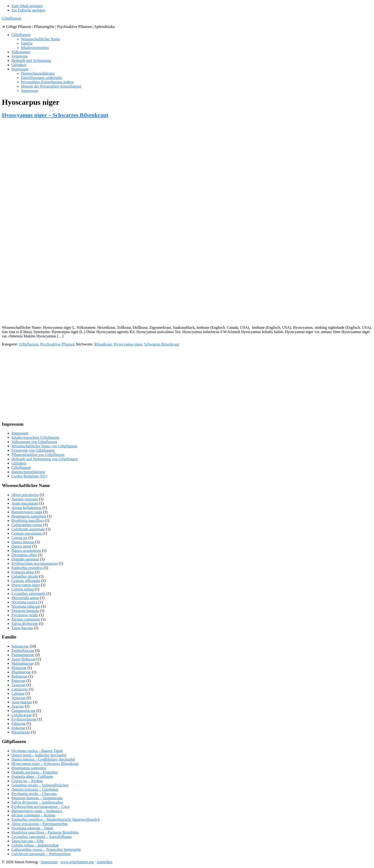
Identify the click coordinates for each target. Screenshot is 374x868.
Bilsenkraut (103, 344)
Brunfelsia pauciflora (28, 520)
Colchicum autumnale (28, 529)
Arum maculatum (25, 503)
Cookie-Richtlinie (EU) (29, 476)
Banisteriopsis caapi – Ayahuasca (37, 811)
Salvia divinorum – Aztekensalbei (37, 802)
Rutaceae (18, 681)
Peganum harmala (25, 611)
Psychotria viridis (25, 615)
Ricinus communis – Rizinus (33, 815)
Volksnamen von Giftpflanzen (34, 442)
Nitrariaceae (21, 732)
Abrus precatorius (25, 495)
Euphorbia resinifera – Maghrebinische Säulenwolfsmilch (56, 819)
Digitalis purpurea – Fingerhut (35, 772)
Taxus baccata (22, 628)
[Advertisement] (145, 288)
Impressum (20, 433)
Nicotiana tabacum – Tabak (32, 828)
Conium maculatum (27, 533)
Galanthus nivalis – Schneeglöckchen (40, 785)
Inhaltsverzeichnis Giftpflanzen (35, 437)
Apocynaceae (22, 702)
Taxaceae (18, 685)
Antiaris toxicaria (25, 499)
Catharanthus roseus (27, 525)
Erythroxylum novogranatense (35, 563)
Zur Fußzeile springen (28, 10)
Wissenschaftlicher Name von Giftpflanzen (44, 446)
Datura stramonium (26, 551)
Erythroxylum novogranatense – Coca (40, 807)
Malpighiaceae (23, 663)
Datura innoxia (23, 542)
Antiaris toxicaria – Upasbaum (35, 789)
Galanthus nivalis (25, 576)
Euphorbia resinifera (27, 568)
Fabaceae (19, 724)
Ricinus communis (26, 619)
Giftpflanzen (12, 18)
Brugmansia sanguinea (29, 516)
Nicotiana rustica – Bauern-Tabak (37, 751)
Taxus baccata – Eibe (28, 841)
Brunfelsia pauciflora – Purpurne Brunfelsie (45, 832)
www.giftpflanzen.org (77, 862)
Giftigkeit (19, 463)
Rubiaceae (19, 676)
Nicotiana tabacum (26, 606)
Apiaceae (19, 698)
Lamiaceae (20, 689)
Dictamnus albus (24, 555)
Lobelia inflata (23, 589)
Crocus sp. (20, 538)
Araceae (18, 706)
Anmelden (105, 862)
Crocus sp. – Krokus (27, 781)
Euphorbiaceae (23, 651)
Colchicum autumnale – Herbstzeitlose (41, 854)
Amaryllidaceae (23, 659)
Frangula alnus (23, 572)
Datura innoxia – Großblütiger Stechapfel (43, 759)
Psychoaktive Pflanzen (57, 344)
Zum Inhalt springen (27, 6)
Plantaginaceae (23, 655)
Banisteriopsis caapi (27, 512)
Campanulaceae (23, 711)
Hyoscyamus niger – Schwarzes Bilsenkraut (55, 115)
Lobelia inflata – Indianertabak (35, 845)
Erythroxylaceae (24, 719)
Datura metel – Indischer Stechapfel (39, 755)
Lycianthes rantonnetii (29, 593)
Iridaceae (18, 728)
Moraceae (19, 668)
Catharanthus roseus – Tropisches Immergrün (46, 850)
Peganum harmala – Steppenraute (37, 798)
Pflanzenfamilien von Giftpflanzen (38, 455)
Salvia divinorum (25, 624)
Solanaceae (20, 646)
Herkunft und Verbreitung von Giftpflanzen (45, 459)
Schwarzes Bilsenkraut (161, 344)
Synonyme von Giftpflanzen (33, 450)
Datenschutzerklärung (28, 472)
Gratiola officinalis (26, 581)
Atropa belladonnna (27, 508)
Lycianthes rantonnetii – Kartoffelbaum (42, 837)
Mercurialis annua (25, 598)
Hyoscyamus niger (128, 344)
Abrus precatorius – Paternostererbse (40, 824)
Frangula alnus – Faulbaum (32, 776)
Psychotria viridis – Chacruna (34, 794)
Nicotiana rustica (24, 602)
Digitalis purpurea (25, 559)
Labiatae (18, 693)
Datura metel (21, 546)
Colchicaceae (22, 715)
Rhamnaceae (21, 672)
